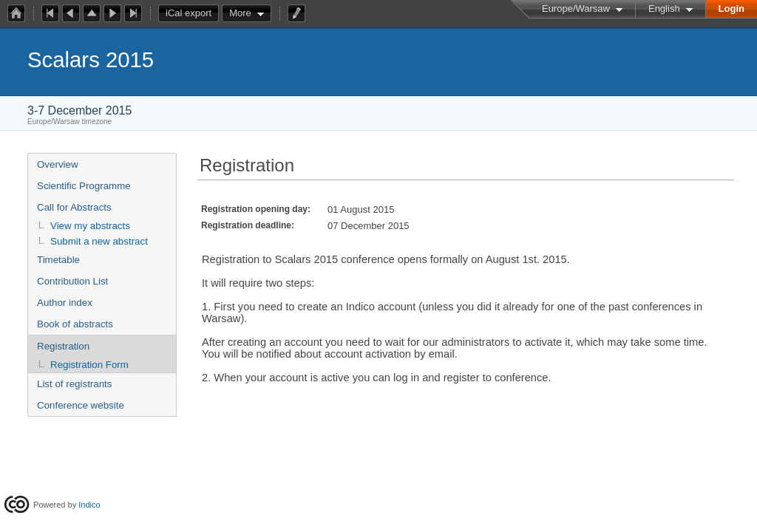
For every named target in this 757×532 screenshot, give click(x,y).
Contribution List (72, 281)
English (664, 8)
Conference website (81, 405)
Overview (58, 164)
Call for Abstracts (74, 207)
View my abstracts (90, 226)
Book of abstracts (75, 324)
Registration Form (89, 365)
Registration (63, 346)
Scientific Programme (84, 186)
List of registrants (74, 384)
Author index (65, 303)
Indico (89, 505)
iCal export (192, 13)
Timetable (58, 260)
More (240, 13)
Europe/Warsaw (576, 8)
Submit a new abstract (99, 241)
